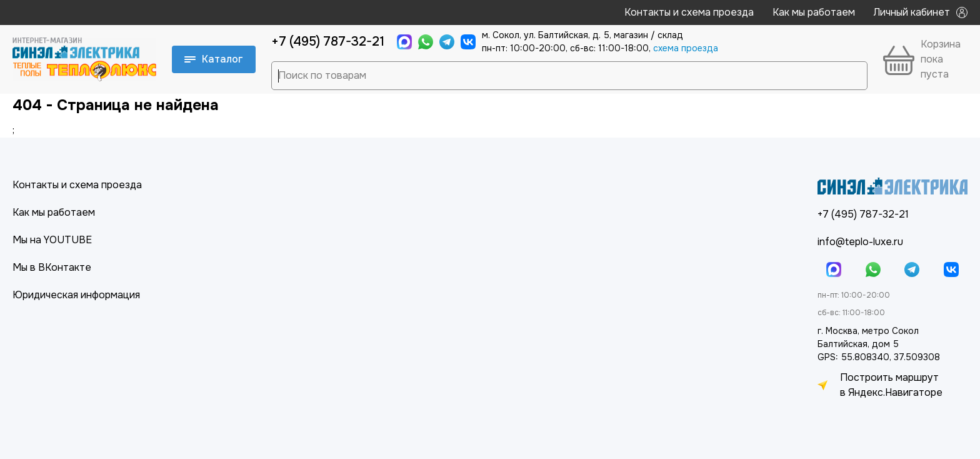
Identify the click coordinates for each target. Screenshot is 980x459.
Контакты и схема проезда (689, 12)
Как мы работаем (814, 12)
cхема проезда (686, 48)
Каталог (214, 59)
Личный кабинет (921, 12)
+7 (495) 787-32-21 (328, 42)
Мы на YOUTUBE (52, 240)
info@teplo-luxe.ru (860, 242)
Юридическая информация (76, 295)
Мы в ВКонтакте (52, 267)
